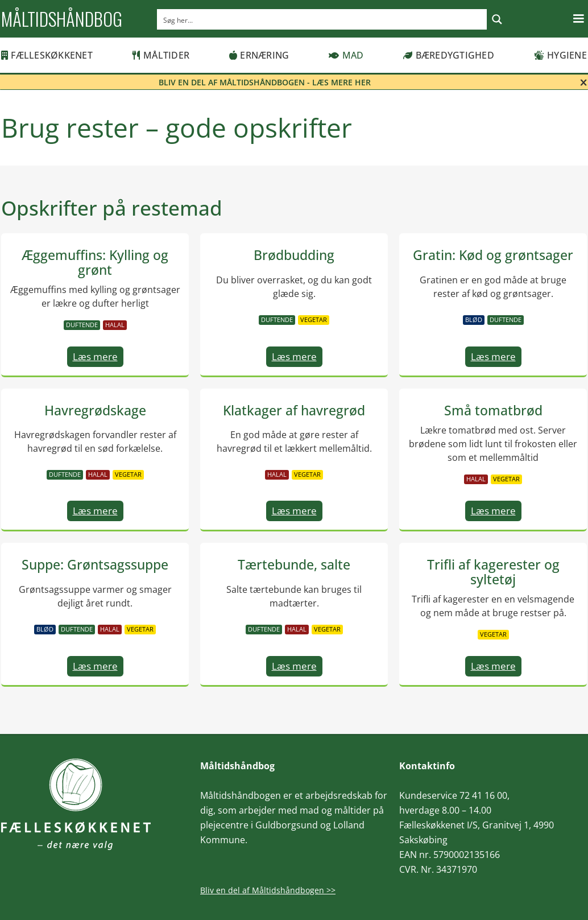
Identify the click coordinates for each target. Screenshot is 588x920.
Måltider (161, 55)
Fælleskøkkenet (47, 55)
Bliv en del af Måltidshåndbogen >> (268, 890)
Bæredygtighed (449, 55)
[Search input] (322, 19)
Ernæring (259, 55)
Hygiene (560, 55)
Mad (346, 55)
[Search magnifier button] (497, 19)
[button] (578, 19)
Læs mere (95, 356)
